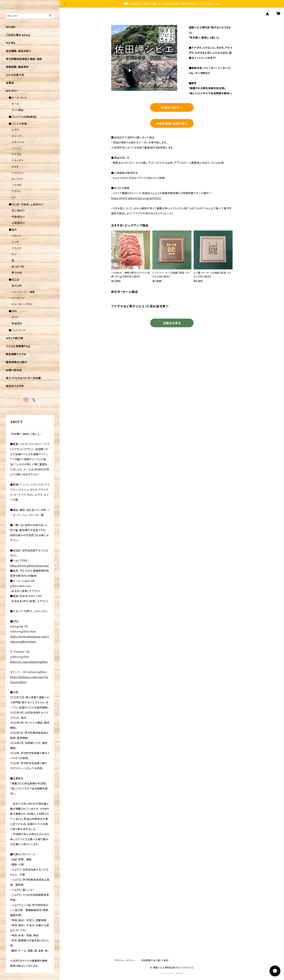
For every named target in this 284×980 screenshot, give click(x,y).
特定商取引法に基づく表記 (155, 960)
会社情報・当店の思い (19, 51)
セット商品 (18, 110)
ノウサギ (16, 185)
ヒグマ (15, 130)
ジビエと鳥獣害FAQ (18, 346)
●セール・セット (18, 98)
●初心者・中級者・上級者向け (26, 204)
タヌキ (15, 167)
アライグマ (18, 161)
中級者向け (18, 217)
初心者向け (18, 211)
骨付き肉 (17, 273)
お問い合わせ (14, 370)
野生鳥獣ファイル (16, 354)
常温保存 (17, 323)
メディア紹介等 (14, 338)
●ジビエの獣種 (18, 124)
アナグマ (17, 154)
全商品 (10, 83)
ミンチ (15, 242)
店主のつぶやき (15, 386)
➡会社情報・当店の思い (172, 124)
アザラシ (16, 191)
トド (14, 198)
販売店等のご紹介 (16, 362)
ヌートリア (17, 179)
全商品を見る (172, 323)
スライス (16, 248)
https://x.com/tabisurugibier (29, 662)
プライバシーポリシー (125, 960)
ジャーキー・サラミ (22, 304)
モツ (14, 254)
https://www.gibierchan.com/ (30, 566)
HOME (11, 27)
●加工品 (14, 280)
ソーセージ (18, 298)
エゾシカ (17, 136)
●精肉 (13, 230)
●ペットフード (17, 330)
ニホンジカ (18, 142)
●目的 (13, 311)
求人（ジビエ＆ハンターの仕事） (24, 378)
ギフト (15, 317)
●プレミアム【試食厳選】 (23, 117)
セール (15, 104)
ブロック (16, 236)
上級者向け (18, 223)
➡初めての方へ (172, 108)
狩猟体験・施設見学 (17, 67)
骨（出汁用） (18, 267)
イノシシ (16, 148)
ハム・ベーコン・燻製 (23, 292)
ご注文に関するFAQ (18, 35)
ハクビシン (18, 173)
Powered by (172, 973)
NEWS (11, 43)
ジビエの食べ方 (15, 75)
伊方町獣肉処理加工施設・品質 (24, 59)
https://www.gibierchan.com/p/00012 (136, 198)
